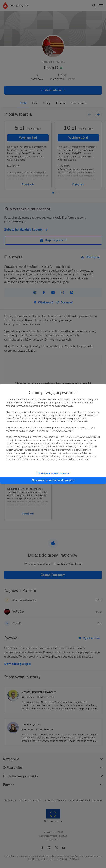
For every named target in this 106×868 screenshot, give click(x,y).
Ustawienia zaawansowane (53, 473)
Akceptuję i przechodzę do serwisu (53, 480)
